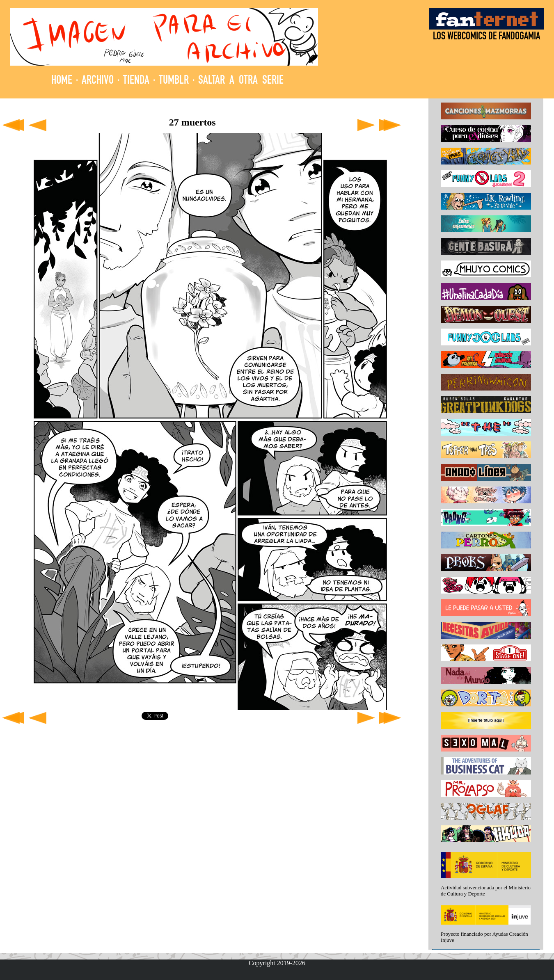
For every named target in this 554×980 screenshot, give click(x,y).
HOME (62, 81)
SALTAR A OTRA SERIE (241, 81)
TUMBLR (174, 81)
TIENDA (136, 81)
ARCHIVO (98, 81)
